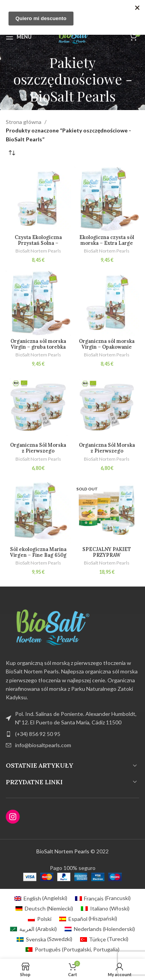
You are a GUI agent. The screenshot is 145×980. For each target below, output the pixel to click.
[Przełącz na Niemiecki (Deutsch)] (44, 909)
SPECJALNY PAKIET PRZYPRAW (107, 552)
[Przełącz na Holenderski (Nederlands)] (100, 929)
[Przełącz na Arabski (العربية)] (33, 929)
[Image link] (48, 628)
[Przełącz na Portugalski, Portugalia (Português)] (72, 949)
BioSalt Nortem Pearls (38, 251)
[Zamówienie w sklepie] (12, 153)
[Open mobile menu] (19, 37)
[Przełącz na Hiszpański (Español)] (88, 919)
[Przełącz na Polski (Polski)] (40, 919)
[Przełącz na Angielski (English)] (41, 898)
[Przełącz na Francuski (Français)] (103, 898)
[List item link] (72, 734)
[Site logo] (72, 36)
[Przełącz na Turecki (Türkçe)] (104, 939)
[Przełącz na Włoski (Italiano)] (105, 909)
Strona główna (24, 122)
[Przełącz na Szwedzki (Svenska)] (44, 939)
